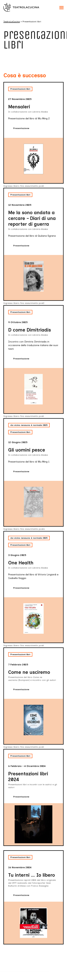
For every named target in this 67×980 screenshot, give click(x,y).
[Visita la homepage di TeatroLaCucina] (21, 7)
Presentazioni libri (20, 89)
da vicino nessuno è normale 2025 (29, 425)
